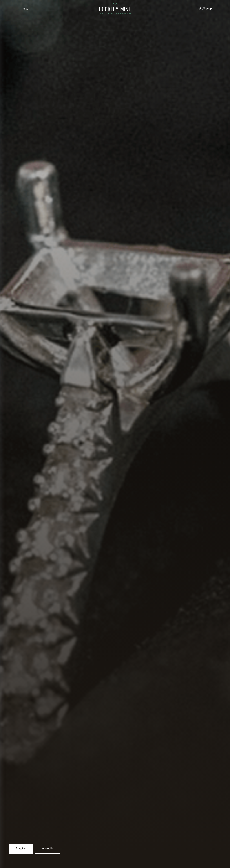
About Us (48, 849)
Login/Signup (204, 9)
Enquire (21, 849)
